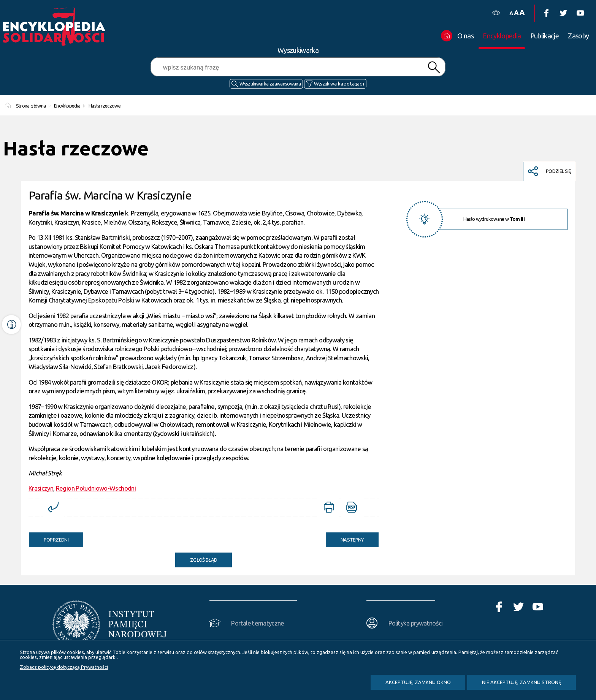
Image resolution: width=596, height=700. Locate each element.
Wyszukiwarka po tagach (339, 84)
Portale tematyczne (258, 623)
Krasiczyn (41, 488)
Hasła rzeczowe (105, 106)
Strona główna (31, 106)
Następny (345, 537)
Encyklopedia (67, 106)
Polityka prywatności (416, 623)
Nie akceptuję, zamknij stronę (521, 682)
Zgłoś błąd (204, 560)
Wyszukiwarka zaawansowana (270, 84)
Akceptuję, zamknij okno (418, 682)
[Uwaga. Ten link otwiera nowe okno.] (329, 508)
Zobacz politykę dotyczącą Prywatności (64, 667)
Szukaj (434, 67)
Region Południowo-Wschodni (96, 488)
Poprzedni (49, 537)
